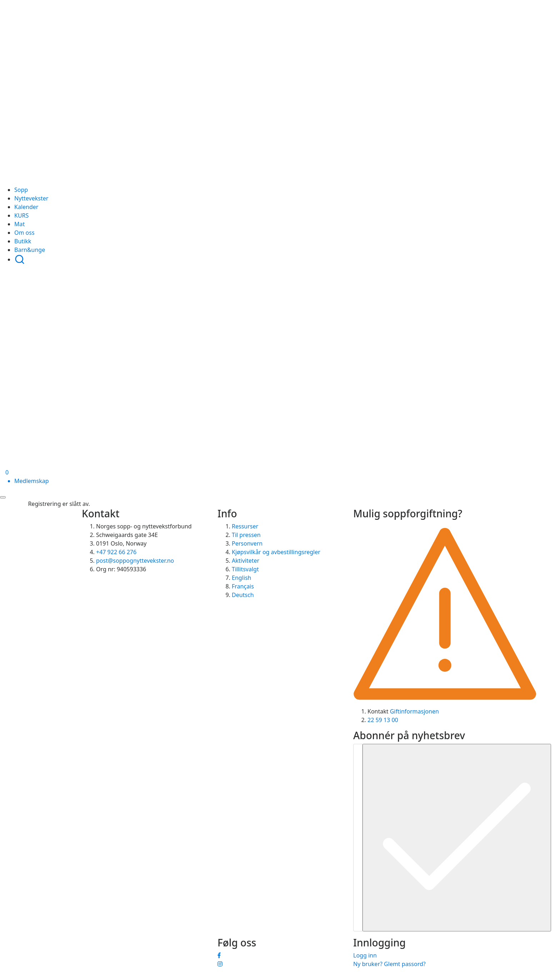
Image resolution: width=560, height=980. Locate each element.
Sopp (21, 190)
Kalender (26, 207)
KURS (21, 215)
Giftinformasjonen (414, 711)
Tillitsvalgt (245, 569)
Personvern (247, 543)
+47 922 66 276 (116, 552)
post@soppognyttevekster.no (135, 561)
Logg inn (365, 955)
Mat (19, 224)
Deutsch (243, 595)
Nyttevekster (31, 198)
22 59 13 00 (383, 720)
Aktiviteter (246, 561)
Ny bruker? (368, 964)
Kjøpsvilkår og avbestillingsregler (276, 552)
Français (243, 586)
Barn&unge (30, 250)
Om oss (24, 233)
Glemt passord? (405, 964)
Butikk (23, 241)
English (241, 578)
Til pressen (246, 535)
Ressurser (245, 526)
